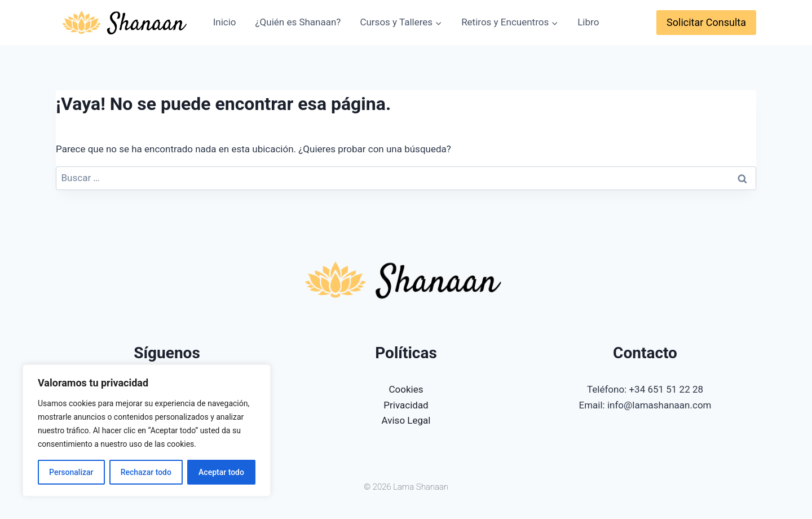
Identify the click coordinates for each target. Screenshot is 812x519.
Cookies (406, 389)
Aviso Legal (406, 420)
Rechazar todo (146, 472)
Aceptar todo (221, 472)
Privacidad (406, 405)
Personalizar (71, 472)
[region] (147, 430)
